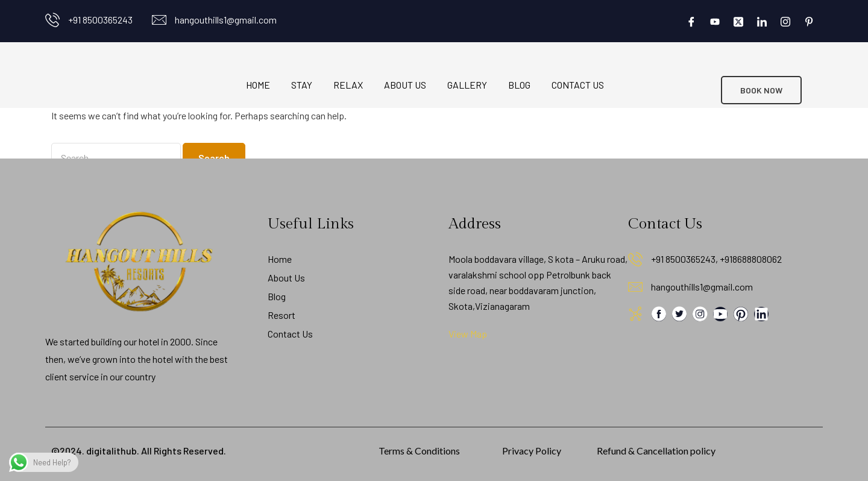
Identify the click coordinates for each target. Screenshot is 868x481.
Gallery (467, 85)
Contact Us (578, 85)
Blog (519, 85)
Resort (281, 315)
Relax (348, 85)
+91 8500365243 (100, 20)
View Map (468, 334)
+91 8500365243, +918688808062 (716, 259)
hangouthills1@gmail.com (226, 20)
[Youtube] (715, 21)
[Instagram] (785, 21)
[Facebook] (691, 21)
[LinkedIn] (762, 21)
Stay (302, 85)
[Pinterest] (809, 21)
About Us (405, 85)
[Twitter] (738, 21)
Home (258, 85)
